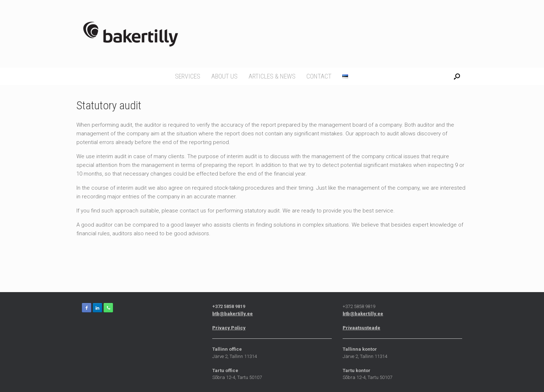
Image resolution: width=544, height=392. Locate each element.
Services (188, 76)
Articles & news (272, 76)
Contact (319, 76)
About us (224, 76)
